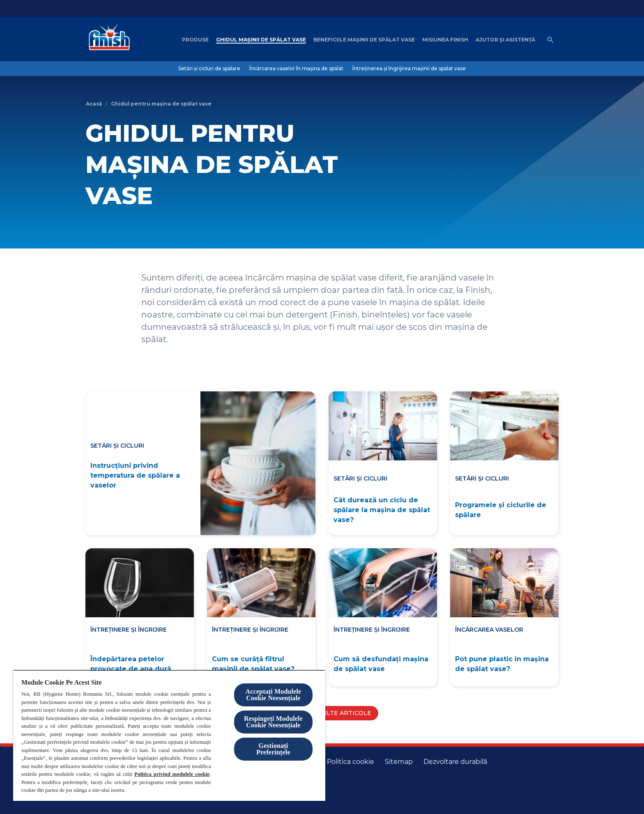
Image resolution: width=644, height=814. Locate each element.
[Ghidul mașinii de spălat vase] (261, 40)
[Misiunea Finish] (445, 40)
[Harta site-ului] (399, 762)
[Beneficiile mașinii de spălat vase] (364, 40)
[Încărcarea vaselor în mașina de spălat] (296, 69)
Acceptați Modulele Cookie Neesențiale (274, 695)
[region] (169, 735)
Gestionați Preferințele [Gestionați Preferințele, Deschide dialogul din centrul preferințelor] (273, 749)
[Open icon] (550, 40)
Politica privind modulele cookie (172, 774)
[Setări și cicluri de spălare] (209, 69)
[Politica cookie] (351, 762)
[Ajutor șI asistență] (505, 40)
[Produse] (195, 40)
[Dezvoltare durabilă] (455, 762)
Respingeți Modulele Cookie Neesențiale (273, 722)
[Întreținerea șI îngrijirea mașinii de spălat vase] (409, 69)
